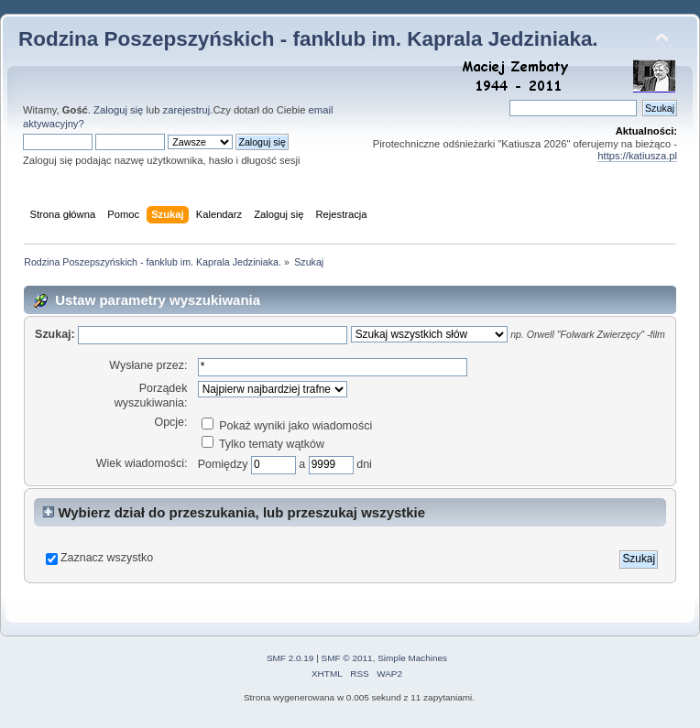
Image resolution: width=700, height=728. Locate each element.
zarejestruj (187, 110)
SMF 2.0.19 (290, 658)
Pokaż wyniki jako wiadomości (287, 426)
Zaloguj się (118, 110)
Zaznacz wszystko (107, 558)
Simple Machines (412, 658)
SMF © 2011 (347, 658)
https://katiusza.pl (637, 156)
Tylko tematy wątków (263, 444)
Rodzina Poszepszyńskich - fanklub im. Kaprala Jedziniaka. (308, 39)
